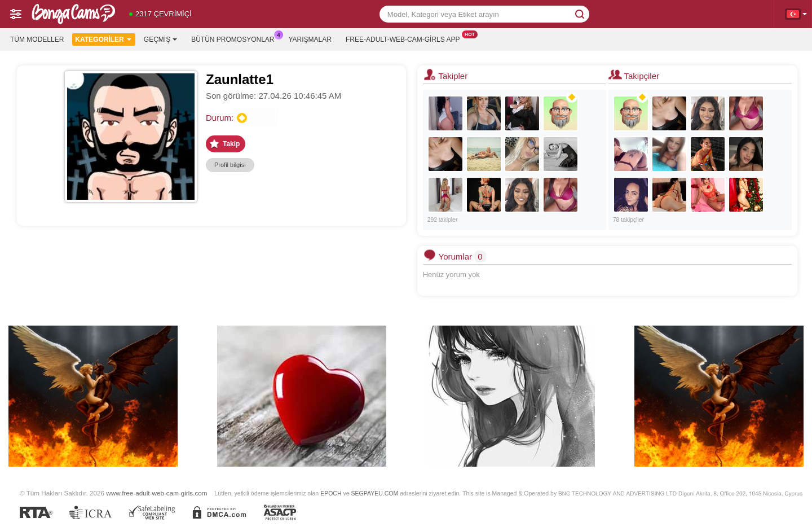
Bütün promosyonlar (235, 38)
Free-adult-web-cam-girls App (405, 38)
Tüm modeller (37, 40)
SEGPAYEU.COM (374, 493)
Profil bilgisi (230, 165)
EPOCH (331, 493)
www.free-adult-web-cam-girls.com (156, 493)
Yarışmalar (310, 40)
